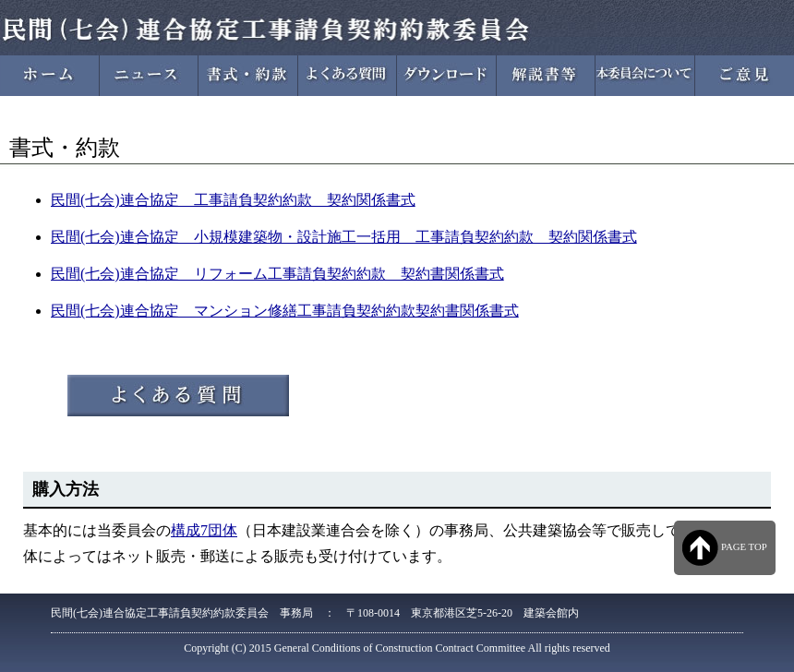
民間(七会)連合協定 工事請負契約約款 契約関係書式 (233, 200)
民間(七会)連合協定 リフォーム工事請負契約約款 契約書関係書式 (277, 274)
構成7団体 (204, 530)
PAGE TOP (724, 548)
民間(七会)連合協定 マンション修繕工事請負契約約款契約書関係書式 (285, 311)
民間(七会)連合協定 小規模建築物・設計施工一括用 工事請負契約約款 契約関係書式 (344, 237)
